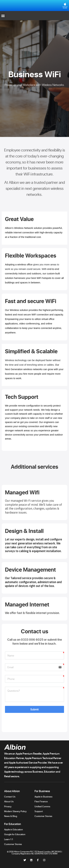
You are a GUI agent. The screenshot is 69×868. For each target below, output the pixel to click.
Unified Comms (42, 806)
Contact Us (10, 797)
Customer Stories (44, 816)
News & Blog (11, 816)
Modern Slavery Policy (15, 811)
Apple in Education (14, 829)
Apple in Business (43, 797)
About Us (9, 801)
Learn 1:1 (9, 839)
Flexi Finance (41, 801)
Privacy (8, 806)
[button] (3, 16)
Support (39, 811)
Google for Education (15, 834)
